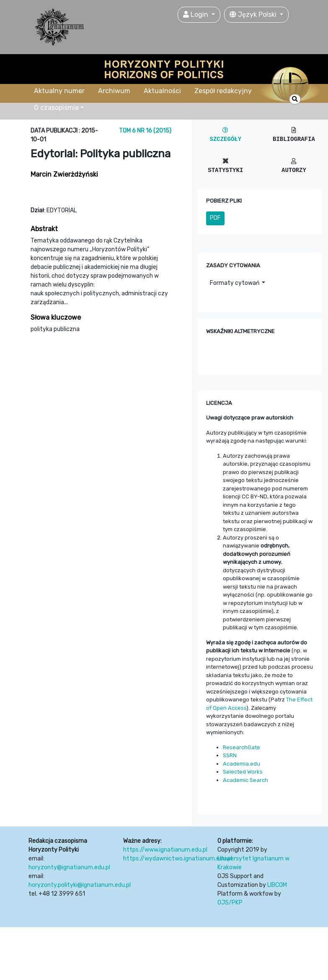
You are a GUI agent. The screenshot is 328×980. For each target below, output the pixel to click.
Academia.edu (241, 764)
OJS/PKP (230, 903)
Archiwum (114, 91)
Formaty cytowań (235, 283)
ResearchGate (241, 747)
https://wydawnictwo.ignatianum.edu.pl (178, 859)
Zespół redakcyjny (223, 91)
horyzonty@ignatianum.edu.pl (69, 867)
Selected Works (243, 772)
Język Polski (254, 14)
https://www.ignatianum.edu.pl (165, 850)
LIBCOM (277, 885)
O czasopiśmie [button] (56, 108)
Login (196, 14)
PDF (215, 218)
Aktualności (162, 91)
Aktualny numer (59, 91)
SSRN (230, 755)
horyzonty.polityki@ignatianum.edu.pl (80, 885)
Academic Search (245, 780)
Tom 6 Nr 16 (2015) (145, 131)
